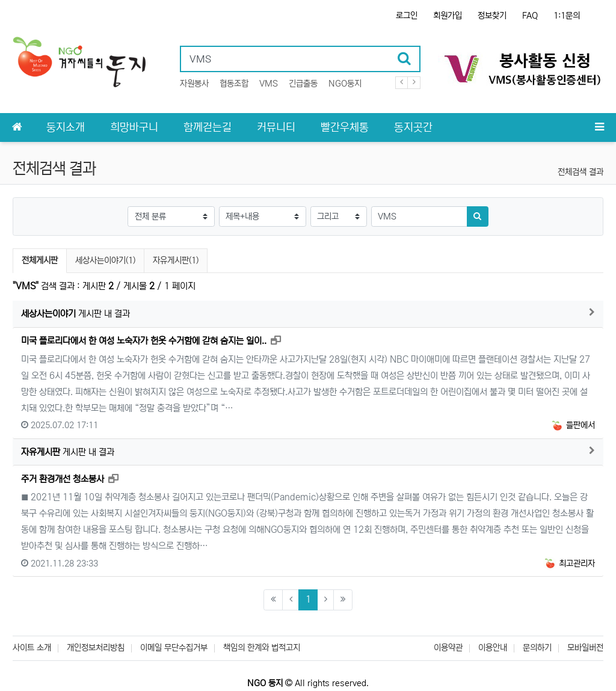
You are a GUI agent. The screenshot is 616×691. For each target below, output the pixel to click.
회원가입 (448, 16)
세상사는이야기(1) (105, 260)
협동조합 (234, 84)
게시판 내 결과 (75, 314)
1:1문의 (567, 16)
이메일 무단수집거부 (174, 648)
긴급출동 (303, 84)
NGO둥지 (345, 84)
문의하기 (537, 648)
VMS (269, 84)
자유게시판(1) (176, 260)
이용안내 (493, 648)
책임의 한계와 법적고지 (262, 648)
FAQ (530, 16)
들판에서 (573, 425)
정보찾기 (492, 16)
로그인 (407, 16)
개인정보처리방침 (96, 648)
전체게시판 (40, 260)
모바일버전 (585, 648)
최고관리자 (569, 564)
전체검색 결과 (581, 172)
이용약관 (448, 648)
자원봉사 (194, 84)
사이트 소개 (32, 648)
